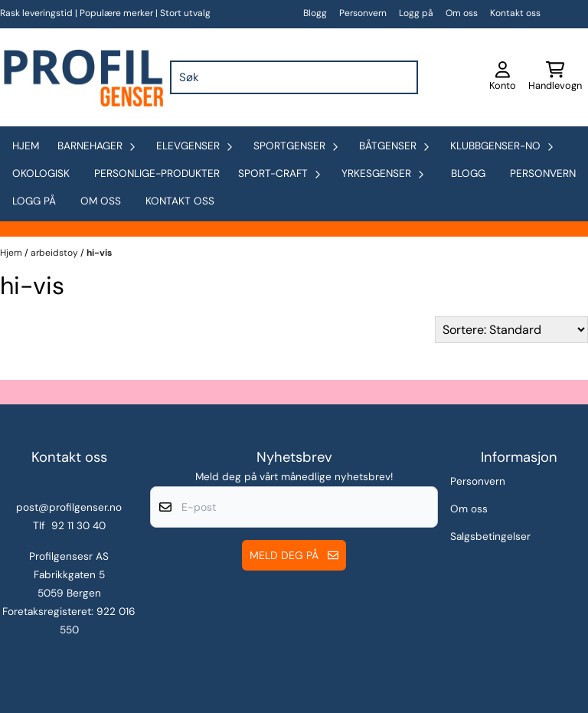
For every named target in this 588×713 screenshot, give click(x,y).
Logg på (416, 13)
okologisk (41, 173)
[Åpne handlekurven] (555, 77)
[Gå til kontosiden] (503, 77)
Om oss (462, 13)
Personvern (363, 13)
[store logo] (82, 77)
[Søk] (294, 77)
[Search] (403, 77)
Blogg (315, 13)
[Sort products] (511, 330)
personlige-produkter (157, 173)
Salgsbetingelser (490, 536)
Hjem (12, 253)
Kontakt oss (515, 13)
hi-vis (99, 253)
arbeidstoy (56, 253)
